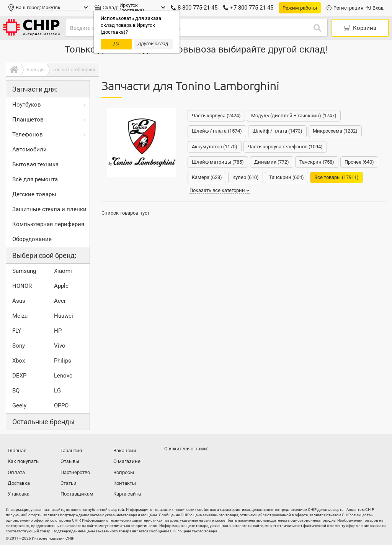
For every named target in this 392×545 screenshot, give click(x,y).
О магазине (127, 461)
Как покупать (23, 461)
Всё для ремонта (35, 179)
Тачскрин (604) (287, 177)
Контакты (125, 483)
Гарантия (71, 451)
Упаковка (19, 494)
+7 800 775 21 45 (248, 8)
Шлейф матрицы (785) (218, 162)
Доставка (19, 483)
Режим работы (300, 8)
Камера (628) (207, 177)
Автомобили (29, 149)
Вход (375, 8)
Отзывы (70, 461)
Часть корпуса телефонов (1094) (285, 147)
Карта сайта (127, 494)
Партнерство (75, 472)
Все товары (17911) (336, 177)
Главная (17, 451)
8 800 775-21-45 (194, 8)
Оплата (16, 472)
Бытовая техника (35, 164)
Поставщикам (77, 494)
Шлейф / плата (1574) (217, 131)
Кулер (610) (246, 177)
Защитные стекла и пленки (49, 209)
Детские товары (34, 194)
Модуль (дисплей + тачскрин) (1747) (294, 116)
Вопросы (124, 472)
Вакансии (125, 451)
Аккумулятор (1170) (215, 147)
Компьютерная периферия (48, 224)
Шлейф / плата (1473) (277, 131)
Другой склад (153, 44)
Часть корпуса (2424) (216, 116)
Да (116, 44)
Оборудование (32, 239)
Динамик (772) (272, 162)
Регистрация (345, 8)
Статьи (69, 483)
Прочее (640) (359, 162)
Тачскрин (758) (317, 162)
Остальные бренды (43, 422)
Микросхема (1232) (335, 131)
